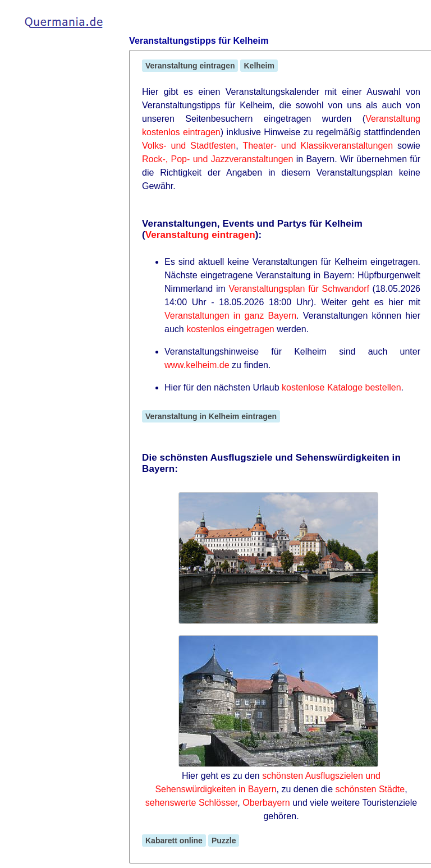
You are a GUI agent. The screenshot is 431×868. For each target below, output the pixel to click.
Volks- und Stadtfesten (189, 146)
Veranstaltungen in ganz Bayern (230, 316)
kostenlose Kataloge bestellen (341, 387)
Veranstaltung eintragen (190, 66)
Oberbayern (266, 803)
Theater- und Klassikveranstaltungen (318, 146)
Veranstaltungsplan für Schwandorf (299, 289)
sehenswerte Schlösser (192, 803)
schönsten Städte (370, 789)
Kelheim (259, 66)
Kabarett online (174, 841)
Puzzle (224, 841)
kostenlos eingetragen (230, 329)
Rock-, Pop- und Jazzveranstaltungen (217, 159)
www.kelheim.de (197, 365)
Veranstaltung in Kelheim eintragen (211, 416)
